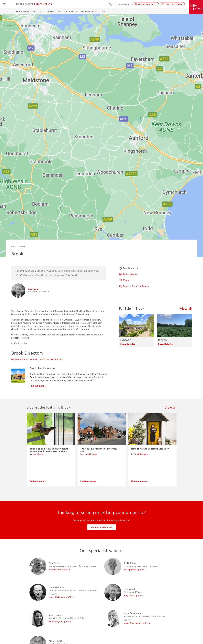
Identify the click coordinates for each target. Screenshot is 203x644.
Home (14, 247)
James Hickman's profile (61, 597)
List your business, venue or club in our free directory (38, 359)
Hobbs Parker (25, 4)
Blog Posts (71, 11)
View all (186, 309)
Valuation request (146, 4)
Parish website (129, 274)
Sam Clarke (38, 454)
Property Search (172, 4)
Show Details (128, 344)
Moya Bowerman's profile (137, 623)
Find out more (38, 386)
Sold (60, 11)
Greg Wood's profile (134, 596)
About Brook (23, 11)
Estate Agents (43, 4)
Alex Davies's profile (59, 570)
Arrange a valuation (101, 527)
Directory (37, 11)
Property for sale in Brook (134, 286)
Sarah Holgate (90, 454)
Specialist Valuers (89, 11)
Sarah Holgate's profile (61, 622)
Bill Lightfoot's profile (135, 570)
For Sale (50, 11)
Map (104, 11)
